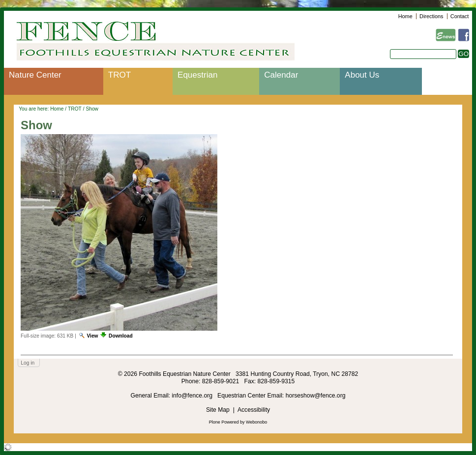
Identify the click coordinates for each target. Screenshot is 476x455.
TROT (119, 75)
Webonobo (256, 422)
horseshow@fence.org (316, 396)
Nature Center (35, 75)
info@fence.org (193, 396)
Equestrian (197, 75)
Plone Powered (224, 422)
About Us (362, 75)
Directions (431, 16)
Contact (460, 16)
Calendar (281, 75)
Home (405, 16)
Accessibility (254, 410)
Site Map (218, 410)
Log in (28, 363)
